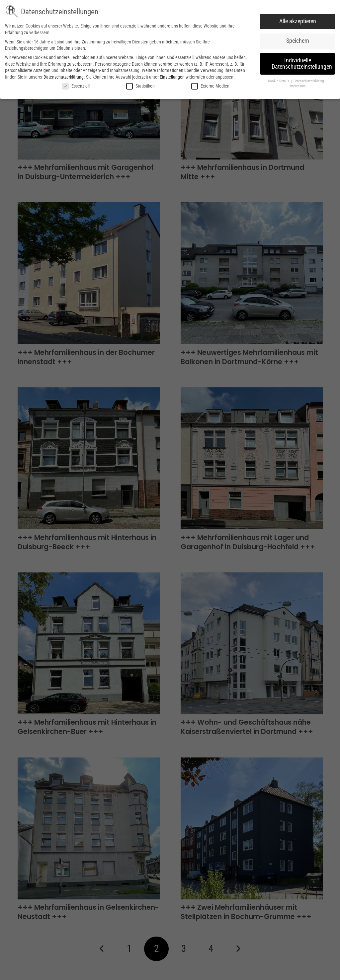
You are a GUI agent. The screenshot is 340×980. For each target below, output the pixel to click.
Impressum (298, 86)
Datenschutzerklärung (64, 77)
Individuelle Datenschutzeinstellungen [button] (302, 64)
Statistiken (140, 86)
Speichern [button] (298, 41)
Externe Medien (210, 86)
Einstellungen (172, 77)
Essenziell (76, 86)
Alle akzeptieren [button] (298, 21)
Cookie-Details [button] (279, 81)
